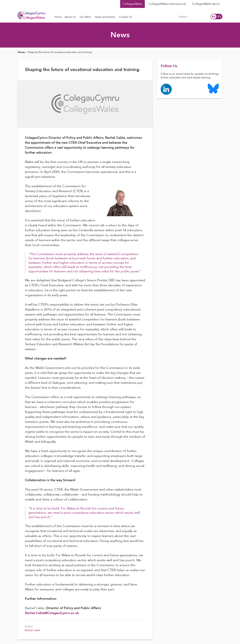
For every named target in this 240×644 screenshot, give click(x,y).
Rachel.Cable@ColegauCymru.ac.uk (52, 613)
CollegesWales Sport (206, 4)
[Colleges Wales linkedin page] (166, 89)
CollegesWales (132, 4)
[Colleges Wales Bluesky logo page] (213, 88)
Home (21, 52)
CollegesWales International (167, 4)
